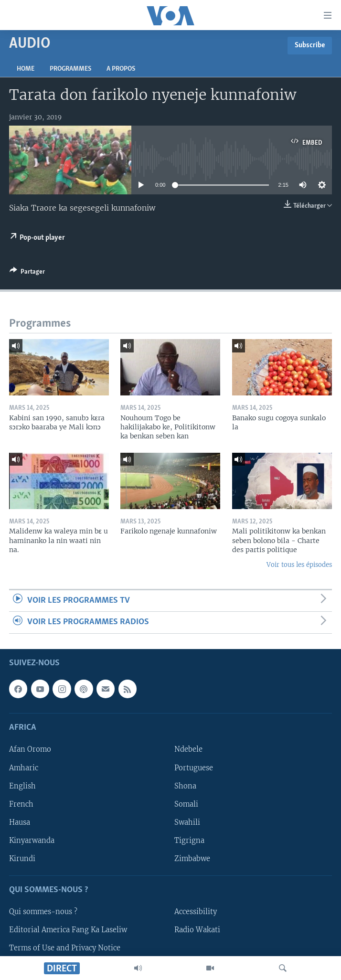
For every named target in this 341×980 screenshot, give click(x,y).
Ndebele (188, 749)
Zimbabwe (192, 858)
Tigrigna (189, 840)
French (21, 804)
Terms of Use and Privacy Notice (65, 948)
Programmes (70, 69)
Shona (185, 786)
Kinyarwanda (32, 840)
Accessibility (196, 912)
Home (26, 69)
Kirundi (22, 858)
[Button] (27, 273)
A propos (121, 69)
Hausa (20, 822)
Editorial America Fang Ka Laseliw (68, 930)
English (22, 786)
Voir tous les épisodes (299, 565)
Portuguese (194, 767)
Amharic (24, 767)
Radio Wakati (197, 930)
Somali (186, 804)
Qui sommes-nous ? (43, 912)
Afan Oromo (30, 749)
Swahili (187, 822)
